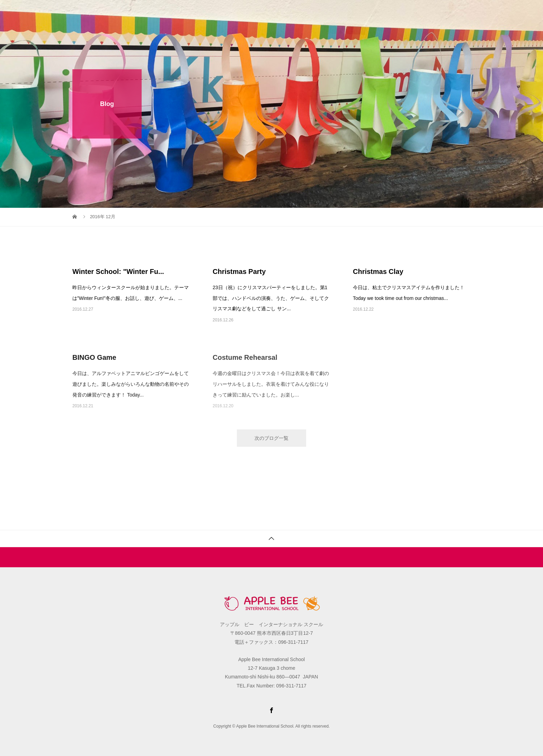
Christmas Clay (378, 272)
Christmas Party (239, 272)
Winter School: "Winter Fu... (118, 272)
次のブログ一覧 (271, 438)
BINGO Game (94, 357)
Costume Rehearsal (245, 357)
